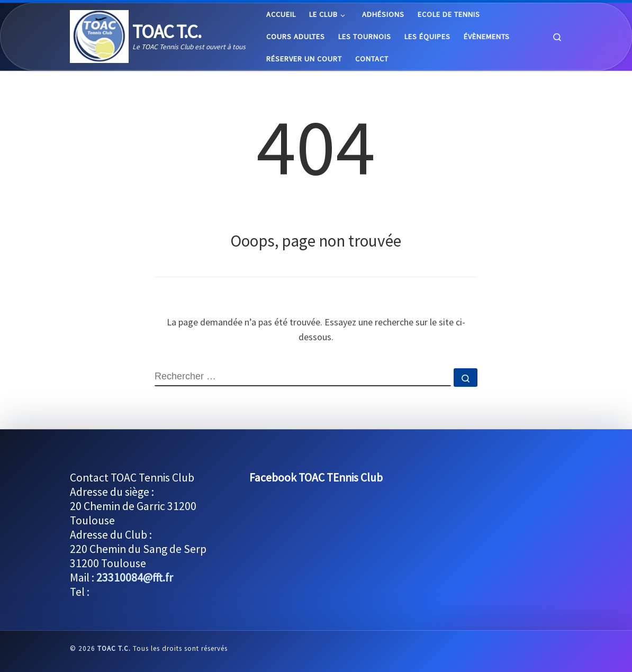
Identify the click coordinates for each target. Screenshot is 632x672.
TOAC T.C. (114, 648)
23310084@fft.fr (135, 578)
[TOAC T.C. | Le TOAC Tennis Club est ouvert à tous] (99, 35)
